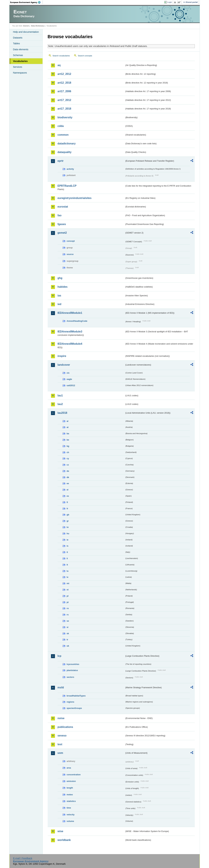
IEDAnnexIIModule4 (70, 344)
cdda (61, 126)
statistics (71, 801)
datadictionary (67, 144)
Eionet (26, 26)
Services (18, 67)
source (70, 254)
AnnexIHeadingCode (77, 321)
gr (68, 521)
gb (68, 515)
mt (68, 583)
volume (70, 821)
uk (68, 646)
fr (67, 509)
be (68, 440)
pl (68, 596)
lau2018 (62, 413)
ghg (60, 278)
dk (68, 477)
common (63, 135)
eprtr (61, 161)
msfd (61, 687)
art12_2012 (64, 74)
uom (60, 753)
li (67, 558)
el (68, 490)
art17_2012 (64, 100)
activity (70, 169)
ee (68, 483)
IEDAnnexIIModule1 (70, 313)
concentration (74, 775)
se (68, 621)
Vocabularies (20, 61)
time (69, 808)
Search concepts (85, 56)
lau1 (60, 395)
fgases (62, 224)
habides (63, 287)
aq (59, 65)
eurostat (63, 207)
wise (60, 831)
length (70, 788)
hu (68, 533)
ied (59, 304)
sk (68, 633)
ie (68, 540)
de (68, 471)
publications (65, 727)
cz (68, 465)
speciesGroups (74, 708)
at (68, 427)
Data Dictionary (38, 26)
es (68, 496)
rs (68, 615)
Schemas (18, 55)
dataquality (65, 152)
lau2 (60, 404)
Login (170, 2)
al (68, 421)
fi (67, 502)
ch (68, 452)
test (60, 744)
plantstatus (72, 670)
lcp (59, 656)
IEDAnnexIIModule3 (70, 332)
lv (68, 577)
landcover (64, 365)
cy (68, 458)
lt (67, 565)
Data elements (21, 49)
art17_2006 (64, 91)
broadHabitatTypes (76, 696)
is (68, 546)
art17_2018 (64, 109)
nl (68, 590)
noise (61, 718)
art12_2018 (64, 83)
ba (68, 434)
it (67, 552)
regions (70, 702)
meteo (70, 795)
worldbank (64, 840)
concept (71, 241)
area (69, 768)
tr (67, 640)
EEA (26, 2)
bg (68, 446)
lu (68, 571)
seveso (62, 736)
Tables (17, 43)
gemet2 (62, 233)
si (68, 627)
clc (68, 373)
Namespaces (20, 73)
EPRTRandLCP (67, 186)
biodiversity (65, 117)
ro (68, 608)
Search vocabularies (61, 56)
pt (68, 602)
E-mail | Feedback (23, 858)
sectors (70, 677)
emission (71, 781)
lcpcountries (73, 664)
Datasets (18, 38)
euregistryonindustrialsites (75, 198)
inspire (62, 356)
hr (68, 527)
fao (60, 215)
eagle (69, 379)
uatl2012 (71, 385)
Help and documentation (26, 32)
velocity (71, 815)
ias (59, 296)
